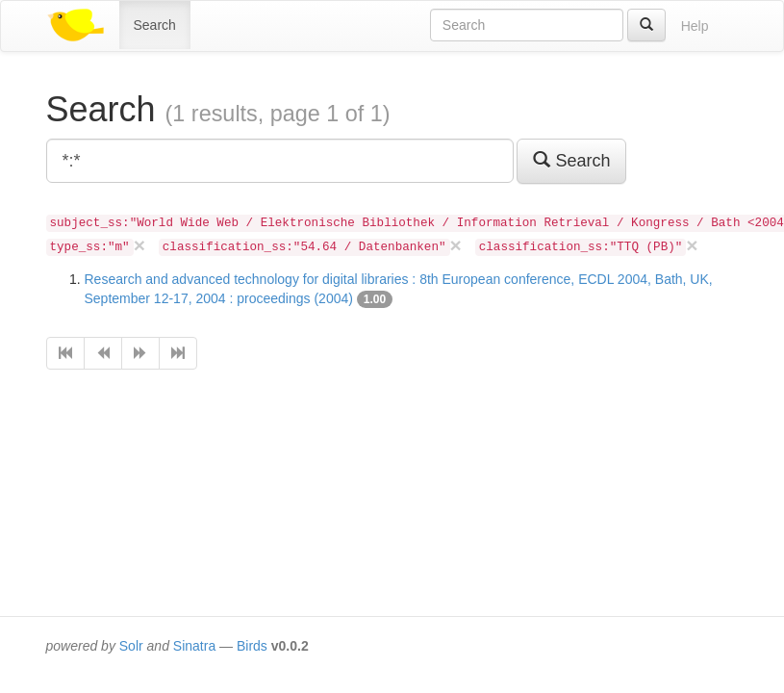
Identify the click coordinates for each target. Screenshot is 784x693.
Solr (131, 646)
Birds (252, 646)
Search (155, 25)
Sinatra (194, 646)
